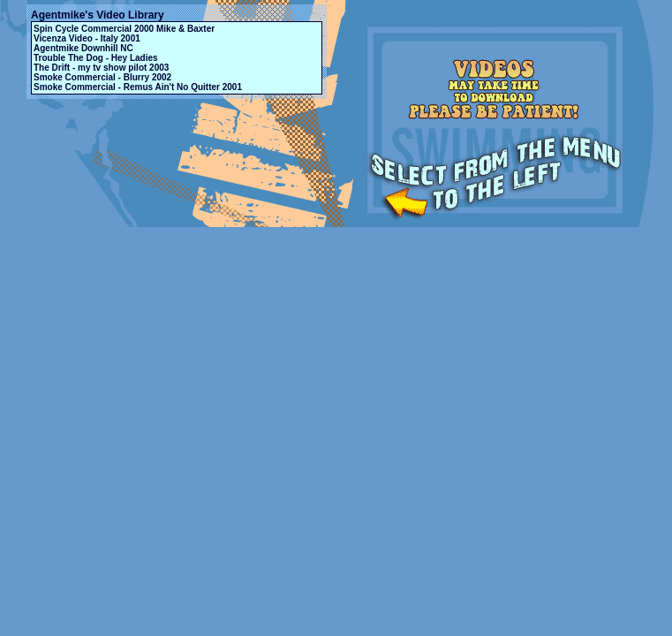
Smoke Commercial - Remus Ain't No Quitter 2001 (138, 87)
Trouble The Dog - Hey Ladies (96, 58)
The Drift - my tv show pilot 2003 (101, 68)
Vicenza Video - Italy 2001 (87, 38)
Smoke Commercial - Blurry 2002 (102, 77)
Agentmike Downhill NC (83, 48)
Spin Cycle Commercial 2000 (94, 29)
